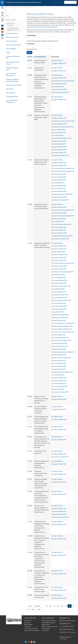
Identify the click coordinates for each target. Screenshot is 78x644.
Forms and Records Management (60, 32)
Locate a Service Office (31, 628)
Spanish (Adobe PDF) (60, 89)
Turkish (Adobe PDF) (60, 383)
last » (39, 609)
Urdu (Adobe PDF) (59, 389)
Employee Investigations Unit (13, 57)
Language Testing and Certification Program (12, 80)
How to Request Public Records (13, 63)
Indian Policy (10, 89)
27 (54, 606)
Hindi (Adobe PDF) (59, 289)
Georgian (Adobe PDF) (60, 280)
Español (67, 621)
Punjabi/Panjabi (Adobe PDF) (62, 138)
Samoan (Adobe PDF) (60, 355)
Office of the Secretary (16, 7)
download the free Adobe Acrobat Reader (45, 27)
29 (62, 606)
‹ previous (37, 606)
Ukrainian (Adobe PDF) (60, 386)
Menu (2, 7)
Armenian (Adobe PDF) (60, 255)
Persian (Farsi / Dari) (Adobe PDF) (64, 332)
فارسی (73, 632)
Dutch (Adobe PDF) (59, 130)
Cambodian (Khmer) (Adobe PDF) (64, 81)
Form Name (31, 44)
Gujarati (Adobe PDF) (60, 283)
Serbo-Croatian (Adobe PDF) (62, 358)
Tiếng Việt (62, 632)
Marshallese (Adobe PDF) (61, 315)
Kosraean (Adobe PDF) (60, 306)
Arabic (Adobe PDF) (59, 252)
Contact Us (28, 627)
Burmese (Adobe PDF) (60, 260)
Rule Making (45, 630)
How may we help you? (57, 2)
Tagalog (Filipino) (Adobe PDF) (63, 194)
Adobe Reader (46, 625)
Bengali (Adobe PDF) (60, 257)
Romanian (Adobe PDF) (61, 346)
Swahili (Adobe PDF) (60, 369)
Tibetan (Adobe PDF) (60, 378)
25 (47, 606)
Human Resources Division (14, 85)
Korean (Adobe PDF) (60, 132)
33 (29, 609)
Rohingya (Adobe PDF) (60, 343)
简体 (61, 624)
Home (7, 7)
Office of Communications (13, 45)
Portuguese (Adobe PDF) (61, 338)
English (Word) (58, 60)
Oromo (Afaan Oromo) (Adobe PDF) (64, 323)
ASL (65, 639)
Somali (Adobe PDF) (59, 144)
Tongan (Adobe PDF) (60, 152)
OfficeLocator (2, 14)
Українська (70, 629)
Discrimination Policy (12, 97)
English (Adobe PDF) (60, 63)
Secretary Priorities (12, 41)
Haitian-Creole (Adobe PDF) (62, 286)
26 (51, 606)
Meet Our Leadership (12, 37)
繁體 (64, 624)
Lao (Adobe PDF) (58, 87)
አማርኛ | (68, 632)
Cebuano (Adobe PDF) (60, 266)
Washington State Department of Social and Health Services (24, 2)
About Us (27, 623)
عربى (61, 626)
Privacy (8, 52)
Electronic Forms (11, 20)
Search (75, 2)
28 (58, 606)
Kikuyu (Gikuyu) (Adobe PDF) (62, 300)
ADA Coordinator (11, 93)
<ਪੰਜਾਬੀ (71, 626)
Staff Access (28, 621)
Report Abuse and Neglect (32, 630)
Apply (29, 53)
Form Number (31, 35)
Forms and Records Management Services (13, 29)
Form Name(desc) (40, 57)
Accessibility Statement (49, 623)
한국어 (69, 624)
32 (73, 606)
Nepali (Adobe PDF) (59, 320)
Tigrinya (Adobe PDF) (60, 150)
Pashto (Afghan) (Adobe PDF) (62, 329)
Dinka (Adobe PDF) (59, 275)
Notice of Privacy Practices (50, 627)
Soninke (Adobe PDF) (60, 363)
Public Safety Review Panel (12, 69)
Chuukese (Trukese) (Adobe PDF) (63, 127)
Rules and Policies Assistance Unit (11, 75)
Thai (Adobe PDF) (59, 375)
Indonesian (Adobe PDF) (61, 295)
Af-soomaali (63, 629)
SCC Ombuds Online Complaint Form (12, 101)
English (61, 621)
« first (30, 606)
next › (33, 609)
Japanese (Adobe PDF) (60, 298)
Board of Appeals (11, 49)
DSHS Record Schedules (11, 24)
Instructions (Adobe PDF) (61, 457)
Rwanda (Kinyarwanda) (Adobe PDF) (64, 352)
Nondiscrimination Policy (49, 621)
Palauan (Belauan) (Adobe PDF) (63, 326)
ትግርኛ (61, 639)
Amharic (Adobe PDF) (60, 166)
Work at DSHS (28, 625)
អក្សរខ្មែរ (66, 626)
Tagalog (61, 637)
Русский (72, 621)
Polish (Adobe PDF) (59, 335)
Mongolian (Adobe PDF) (61, 317)
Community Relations (12, 33)
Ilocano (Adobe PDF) (60, 292)
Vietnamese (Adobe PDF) (61, 92)
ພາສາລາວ (68, 637)
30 (66, 606)
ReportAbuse (2, 20)
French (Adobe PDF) (59, 277)
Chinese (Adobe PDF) (60, 84)
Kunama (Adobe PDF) (60, 309)
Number (30, 57)
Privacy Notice (46, 628)
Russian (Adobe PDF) (60, 141)
